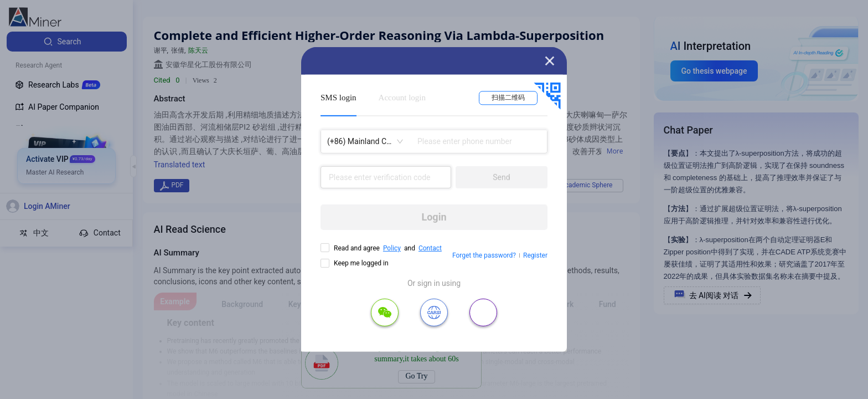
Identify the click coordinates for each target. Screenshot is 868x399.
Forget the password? (484, 255)
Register (535, 255)
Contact (430, 248)
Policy (392, 248)
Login (434, 217)
